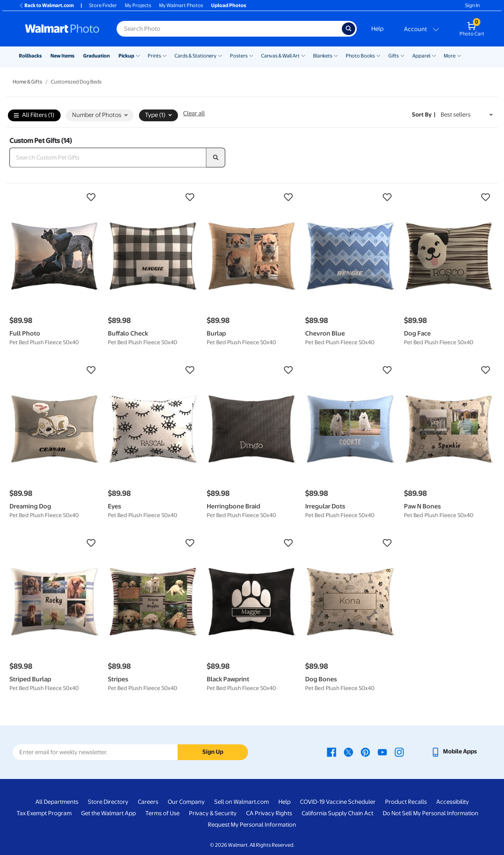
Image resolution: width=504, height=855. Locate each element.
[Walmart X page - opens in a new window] (348, 751)
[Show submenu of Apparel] (434, 55)
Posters (239, 56)
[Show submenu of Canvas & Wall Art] (303, 55)
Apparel (421, 56)
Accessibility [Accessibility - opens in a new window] (453, 802)
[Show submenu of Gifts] (402, 55)
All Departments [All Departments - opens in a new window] (57, 802)
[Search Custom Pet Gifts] (108, 158)
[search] (216, 158)
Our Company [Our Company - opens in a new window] (186, 802)
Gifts (394, 56)
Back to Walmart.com (46, 5)
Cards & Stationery (195, 56)
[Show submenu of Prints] (165, 55)
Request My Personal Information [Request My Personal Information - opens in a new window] (252, 825)
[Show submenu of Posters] (251, 55)
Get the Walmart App (108, 813)
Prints (154, 56)
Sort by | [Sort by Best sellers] (424, 115)
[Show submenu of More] (459, 55)
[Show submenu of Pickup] (138, 55)
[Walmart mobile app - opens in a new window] (454, 751)
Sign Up (213, 752)
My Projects (138, 5)
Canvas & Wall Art (280, 56)
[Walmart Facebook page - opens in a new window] (332, 751)
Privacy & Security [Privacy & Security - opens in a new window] (213, 813)
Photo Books (360, 56)
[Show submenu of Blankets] (336, 55)
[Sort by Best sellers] (467, 115)
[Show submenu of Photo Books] (378, 55)
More (450, 56)
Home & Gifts (27, 82)
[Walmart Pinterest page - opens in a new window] (365, 751)
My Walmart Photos (181, 5)
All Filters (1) (34, 116)
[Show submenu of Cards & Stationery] (220, 55)
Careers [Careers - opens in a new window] (148, 802)
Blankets (323, 56)
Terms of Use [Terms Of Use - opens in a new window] (162, 813)
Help (377, 29)
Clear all (194, 113)
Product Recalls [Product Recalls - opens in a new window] (406, 802)
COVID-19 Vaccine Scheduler (338, 802)
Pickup (126, 56)
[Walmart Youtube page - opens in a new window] (382, 751)
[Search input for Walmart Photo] (229, 29)
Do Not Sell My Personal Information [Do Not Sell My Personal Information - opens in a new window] (431, 813)
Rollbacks (30, 56)
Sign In (472, 5)
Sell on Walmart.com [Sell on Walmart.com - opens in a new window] (242, 802)
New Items (62, 56)
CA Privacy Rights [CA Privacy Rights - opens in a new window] (269, 813)
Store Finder (103, 5)
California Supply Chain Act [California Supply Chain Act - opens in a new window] (337, 813)
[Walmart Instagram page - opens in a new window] (399, 751)
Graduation (96, 56)
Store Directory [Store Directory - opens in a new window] (108, 802)
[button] (55, 197)
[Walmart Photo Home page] (62, 29)
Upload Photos (229, 5)
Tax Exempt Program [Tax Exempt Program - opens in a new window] (44, 813)
